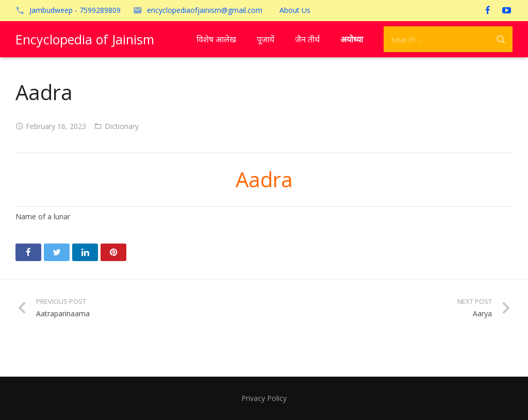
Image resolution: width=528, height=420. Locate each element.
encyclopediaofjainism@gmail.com (205, 10)
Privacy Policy (264, 398)
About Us (295, 10)
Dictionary (122, 126)
